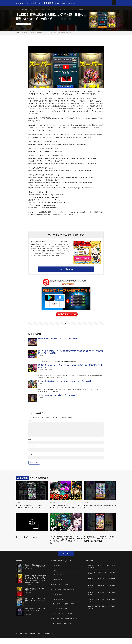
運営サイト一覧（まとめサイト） (62, 591)
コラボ (33, 9)
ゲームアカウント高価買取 (60, 615)
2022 (89, 599)
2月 (95, 572)
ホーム (18, 9)
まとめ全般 (25, 9)
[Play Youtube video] (66, 69)
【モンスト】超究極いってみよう (28, 542)
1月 (93, 572)
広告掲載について (58, 587)
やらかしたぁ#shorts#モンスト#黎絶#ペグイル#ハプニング (57, 397)
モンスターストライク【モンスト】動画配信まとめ (40, 640)
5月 (102, 579)
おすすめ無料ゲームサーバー (61, 606)
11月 (89, 581)
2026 (89, 572)
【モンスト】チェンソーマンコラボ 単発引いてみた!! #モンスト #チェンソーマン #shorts (35, 607)
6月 (104, 579)
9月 (111, 579)
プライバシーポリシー (59, 582)
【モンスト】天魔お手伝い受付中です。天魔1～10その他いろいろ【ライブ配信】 (65, 383)
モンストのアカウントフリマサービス (65, 620)
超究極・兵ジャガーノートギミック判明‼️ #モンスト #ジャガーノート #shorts (35, 617)
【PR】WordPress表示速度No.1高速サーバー (66, 625)
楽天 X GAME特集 (58, 601)
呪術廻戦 (86, 9)
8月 (109, 579)
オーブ (79, 9)
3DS (52, 9)
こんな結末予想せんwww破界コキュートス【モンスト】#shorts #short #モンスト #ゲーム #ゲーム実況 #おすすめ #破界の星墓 (100, 546)
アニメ (58, 9)
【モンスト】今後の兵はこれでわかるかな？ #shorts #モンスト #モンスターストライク (31, 510)
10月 (114, 579)
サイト (30, 456)
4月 (100, 572)
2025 (89, 579)
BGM (46, 9)
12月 (92, 581)
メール (31, 449)
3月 (97, 572)
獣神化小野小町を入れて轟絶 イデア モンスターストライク (58, 341)
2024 (89, 586)
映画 (64, 9)
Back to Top (66, 561)
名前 (31, 441)
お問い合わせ (57, 572)
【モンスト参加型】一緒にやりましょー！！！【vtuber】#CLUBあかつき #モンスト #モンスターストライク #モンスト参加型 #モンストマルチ (66, 546)
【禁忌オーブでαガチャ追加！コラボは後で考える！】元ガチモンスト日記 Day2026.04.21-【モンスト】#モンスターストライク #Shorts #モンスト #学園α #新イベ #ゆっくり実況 (35, 586)
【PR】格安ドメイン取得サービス (62, 630)
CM (73, 9)
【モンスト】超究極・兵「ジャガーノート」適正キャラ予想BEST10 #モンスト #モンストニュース (65, 510)
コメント (31, 423)
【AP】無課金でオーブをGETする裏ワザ (64, 610)
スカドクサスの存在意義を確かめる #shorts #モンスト (98, 509)
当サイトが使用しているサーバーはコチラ (65, 596)
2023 (89, 592)
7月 (107, 579)
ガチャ (40, 9)
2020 (89, 612)
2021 (89, 606)
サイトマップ (57, 577)
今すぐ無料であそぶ (66, 271)
